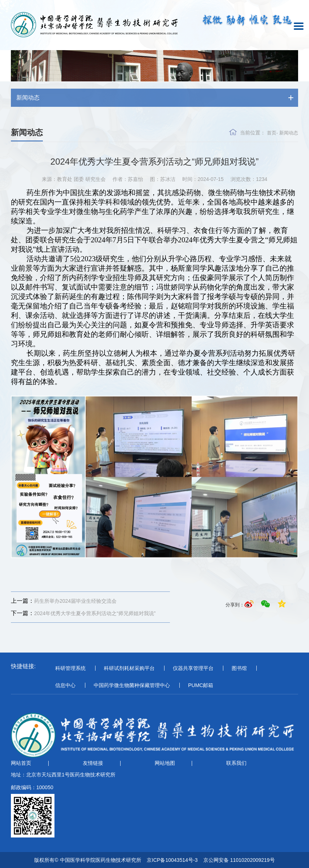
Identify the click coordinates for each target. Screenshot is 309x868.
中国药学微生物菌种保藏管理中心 (132, 685)
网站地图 (165, 763)
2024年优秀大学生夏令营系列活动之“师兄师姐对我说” (83, 613)
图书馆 (239, 668)
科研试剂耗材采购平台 (129, 668)
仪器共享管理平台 (193, 668)
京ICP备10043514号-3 (172, 860)
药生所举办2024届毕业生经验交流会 (64, 601)
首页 (272, 133)
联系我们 (236, 763)
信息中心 (65, 685)
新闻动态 (289, 133)
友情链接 (93, 763)
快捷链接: (23, 666)
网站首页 (21, 763)
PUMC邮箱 (201, 685)
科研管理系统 (70, 668)
